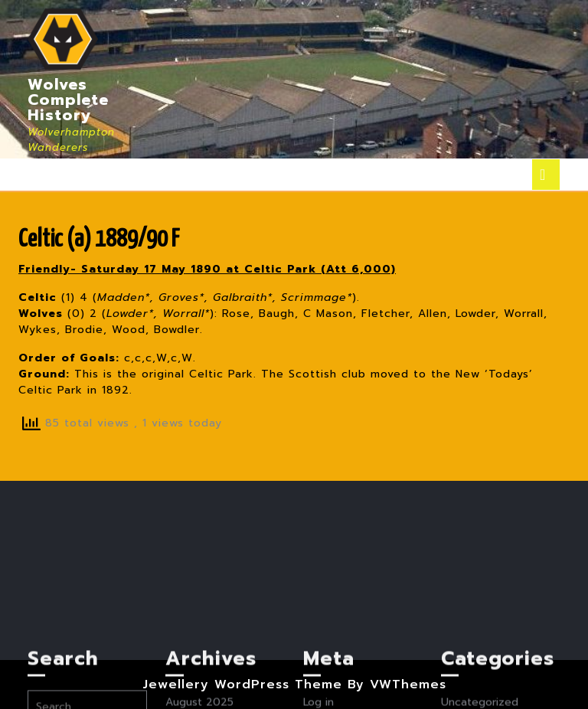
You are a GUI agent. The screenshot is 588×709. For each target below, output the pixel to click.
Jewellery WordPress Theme (242, 684)
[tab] (546, 175)
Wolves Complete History (68, 100)
